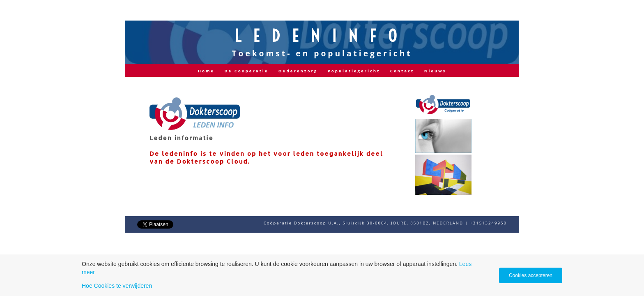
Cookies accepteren (531, 275)
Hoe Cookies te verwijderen (117, 286)
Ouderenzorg (298, 71)
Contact (402, 71)
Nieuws (435, 71)
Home (206, 71)
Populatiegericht (354, 71)
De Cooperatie (246, 71)
